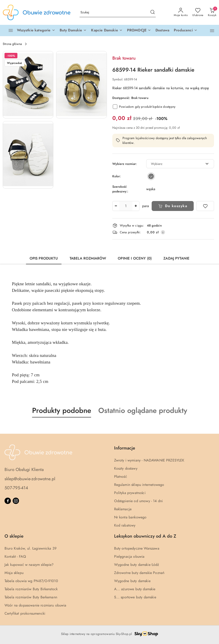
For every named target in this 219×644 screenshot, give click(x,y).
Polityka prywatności (130, 493)
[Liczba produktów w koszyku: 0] (212, 12)
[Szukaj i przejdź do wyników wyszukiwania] (153, 12)
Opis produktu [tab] (44, 258)
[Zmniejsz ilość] (116, 206)
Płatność (121, 477)
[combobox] (180, 164)
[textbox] (175, 164)
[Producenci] (186, 30)
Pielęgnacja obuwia (129, 557)
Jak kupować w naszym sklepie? (29, 565)
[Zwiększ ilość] (136, 206)
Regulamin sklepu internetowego (139, 485)
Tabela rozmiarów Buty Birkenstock (31, 589)
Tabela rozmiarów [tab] (88, 258)
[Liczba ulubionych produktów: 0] (198, 12)
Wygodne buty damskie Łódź (137, 565)
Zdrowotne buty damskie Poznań (139, 573)
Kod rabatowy (125, 525)
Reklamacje (123, 509)
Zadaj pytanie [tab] (176, 258)
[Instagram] (16, 501)
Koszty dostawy (126, 468)
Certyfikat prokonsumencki (25, 614)
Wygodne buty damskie (132, 581)
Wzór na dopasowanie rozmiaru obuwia (35, 605)
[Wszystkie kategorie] (30, 30)
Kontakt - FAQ (15, 557)
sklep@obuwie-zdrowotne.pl (30, 479)
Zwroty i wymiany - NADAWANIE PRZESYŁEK (149, 460)
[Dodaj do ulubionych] (205, 206)
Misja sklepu (14, 573)
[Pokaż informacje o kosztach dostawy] (163, 232)
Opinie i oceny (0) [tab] (135, 258)
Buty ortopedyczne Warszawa (137, 548)
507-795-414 (16, 488)
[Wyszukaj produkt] (118, 13)
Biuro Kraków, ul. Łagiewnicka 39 (31, 548)
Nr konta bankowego (130, 517)
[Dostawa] (162, 30)
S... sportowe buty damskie (135, 597)
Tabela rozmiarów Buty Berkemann (31, 597)
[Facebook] (8, 501)
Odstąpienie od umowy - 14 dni (139, 501)
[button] (73, 30)
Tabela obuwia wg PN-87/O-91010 (31, 581)
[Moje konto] (181, 12)
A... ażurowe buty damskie (135, 589)
